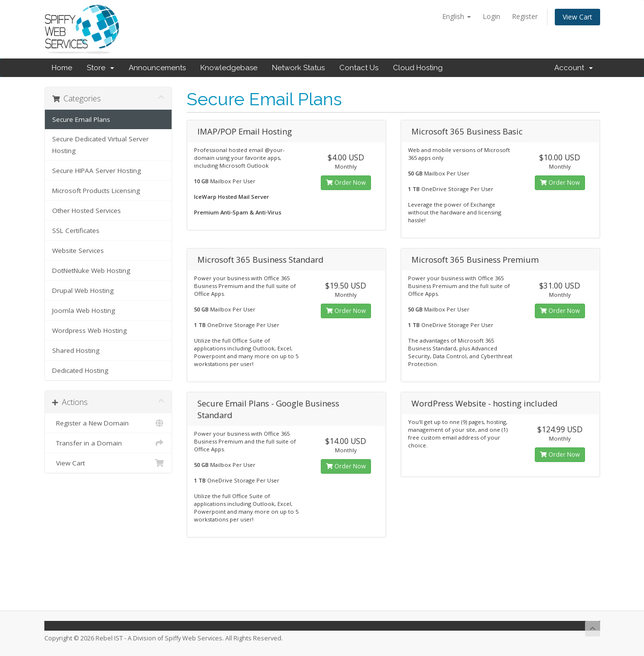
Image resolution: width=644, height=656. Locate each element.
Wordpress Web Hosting (89, 330)
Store (100, 68)
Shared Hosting (76, 350)
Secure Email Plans (81, 119)
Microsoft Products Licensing (96, 191)
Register (525, 16)
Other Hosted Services (87, 211)
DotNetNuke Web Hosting (91, 270)
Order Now (346, 183)
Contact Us (359, 68)
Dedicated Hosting (80, 370)
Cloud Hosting (418, 68)
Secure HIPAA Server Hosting (97, 171)
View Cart (577, 17)
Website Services (78, 251)
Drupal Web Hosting (83, 290)
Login (491, 16)
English (457, 16)
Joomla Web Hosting (84, 310)
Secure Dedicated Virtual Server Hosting (100, 145)
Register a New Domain (108, 423)
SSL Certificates (76, 231)
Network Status (298, 68)
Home (62, 68)
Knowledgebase (229, 68)
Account (574, 68)
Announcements (157, 68)
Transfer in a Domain (108, 443)
